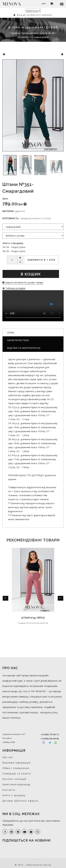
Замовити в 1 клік (41, 260)
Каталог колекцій (14, 779)
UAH (44, 4)
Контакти (9, 790)
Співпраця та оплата (17, 774)
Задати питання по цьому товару (23, 282)
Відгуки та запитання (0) (24, 348)
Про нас (8, 757)
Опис (11, 332)
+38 (50, 734)
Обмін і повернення (16, 768)
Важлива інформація (16, 763)
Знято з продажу (14, 795)
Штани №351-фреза (33, 618)
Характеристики (18, 340)
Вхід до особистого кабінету (33, 15)
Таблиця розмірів (14, 288)
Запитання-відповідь (17, 784)
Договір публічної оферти (20, 801)
